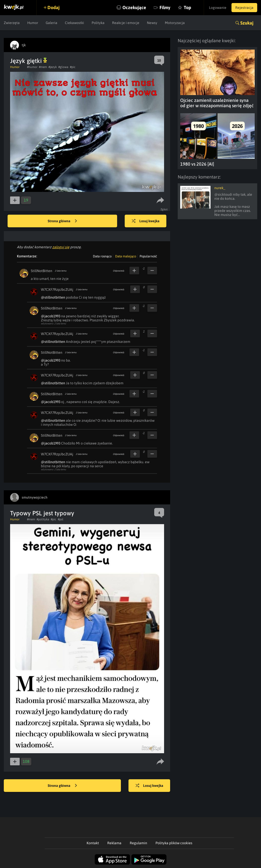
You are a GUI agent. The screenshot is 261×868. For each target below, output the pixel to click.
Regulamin (138, 843)
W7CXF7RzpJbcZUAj (57, 290)
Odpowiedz (119, 271)
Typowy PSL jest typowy (42, 513)
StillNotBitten (42, 271)
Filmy (165, 7)
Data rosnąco (102, 256)
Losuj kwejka (146, 221)
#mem (43, 67)
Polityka (98, 23)
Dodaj (54, 7)
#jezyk (53, 67)
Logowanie (218, 8)
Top (187, 7)
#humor (32, 67)
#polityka (43, 519)
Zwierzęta (12, 23)
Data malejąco (126, 256)
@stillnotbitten (53, 297)
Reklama (114, 843)
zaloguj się (61, 247)
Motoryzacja (175, 23)
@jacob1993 (51, 316)
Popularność (148, 256)
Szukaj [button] (247, 23)
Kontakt (93, 843)
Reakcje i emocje (126, 23)
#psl (61, 519)
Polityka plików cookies (174, 843)
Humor (33, 23)
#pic (73, 67)
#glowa (63, 67)
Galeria (51, 23)
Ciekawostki (74, 23)
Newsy (152, 23)
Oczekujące (134, 7)
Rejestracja (244, 8)
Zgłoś (164, 209)
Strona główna (62, 221)
